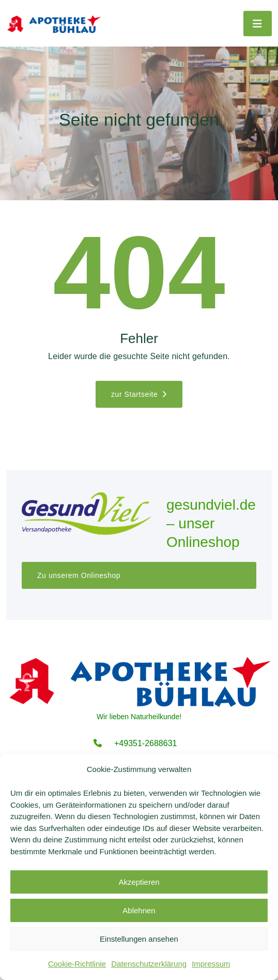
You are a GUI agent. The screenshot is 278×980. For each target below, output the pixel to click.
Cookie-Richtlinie (77, 964)
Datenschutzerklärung (149, 964)
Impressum (211, 964)
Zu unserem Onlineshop (79, 575)
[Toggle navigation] (258, 24)
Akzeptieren (139, 882)
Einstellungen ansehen (139, 939)
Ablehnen (139, 910)
